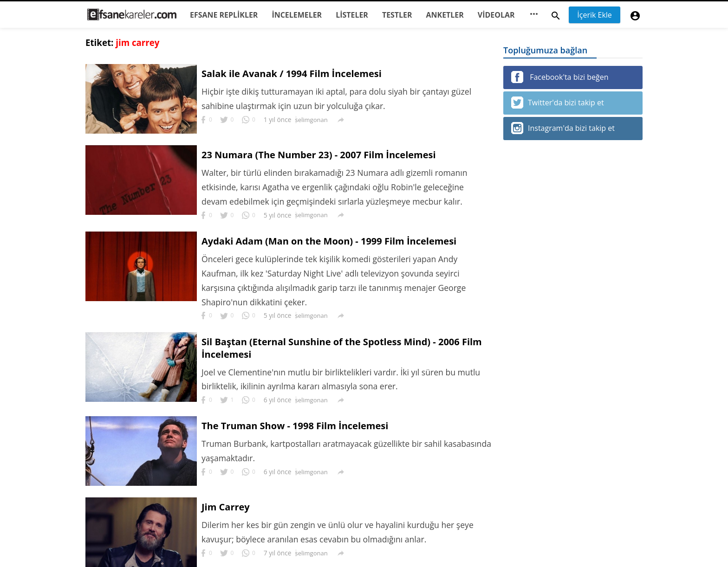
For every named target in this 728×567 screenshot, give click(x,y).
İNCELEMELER (297, 15)
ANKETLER (445, 15)
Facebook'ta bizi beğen (560, 77)
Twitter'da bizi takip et (558, 103)
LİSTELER (352, 15)
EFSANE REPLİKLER (224, 15)
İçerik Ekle (595, 15)
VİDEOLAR (496, 15)
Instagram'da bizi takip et (563, 128)
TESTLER (397, 15)
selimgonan (312, 120)
